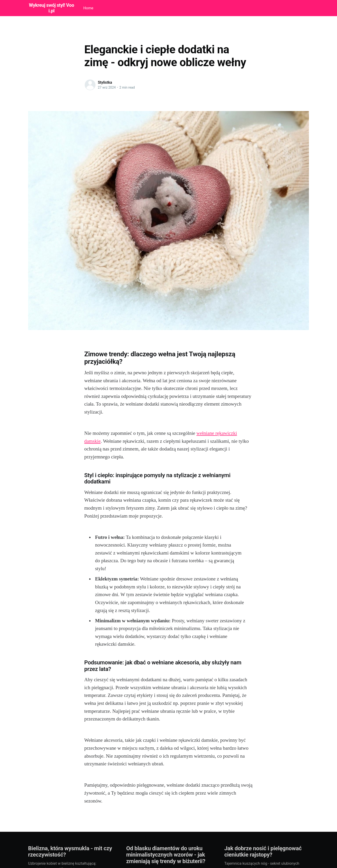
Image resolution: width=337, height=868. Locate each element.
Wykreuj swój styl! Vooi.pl (51, 8)
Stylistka (105, 82)
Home (88, 8)
